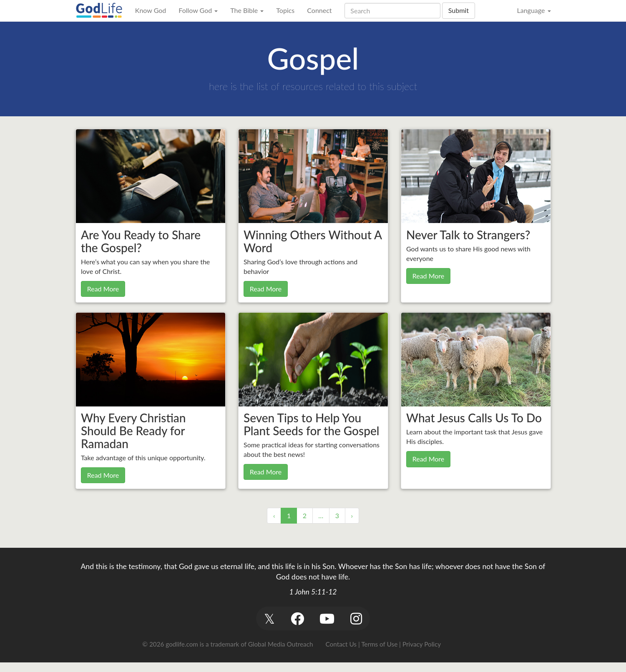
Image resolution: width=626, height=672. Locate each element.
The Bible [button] (247, 10)
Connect (319, 10)
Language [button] (534, 10)
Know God (151, 10)
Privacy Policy (422, 644)
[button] (270, 618)
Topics (285, 10)
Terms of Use (379, 644)
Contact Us (341, 644)
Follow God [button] (198, 10)
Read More (103, 289)
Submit (459, 10)
